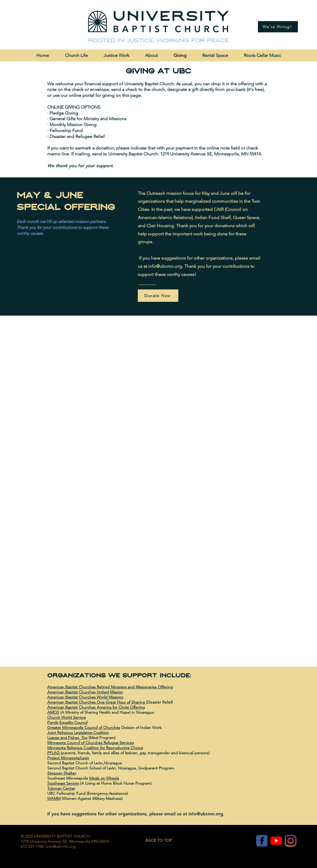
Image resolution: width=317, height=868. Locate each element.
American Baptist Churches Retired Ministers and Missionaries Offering (110, 687)
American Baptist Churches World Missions (85, 697)
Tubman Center (61, 788)
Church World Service (67, 717)
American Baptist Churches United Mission (85, 692)
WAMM (54, 798)
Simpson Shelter (62, 773)
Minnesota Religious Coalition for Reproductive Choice (95, 748)
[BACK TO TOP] (159, 841)
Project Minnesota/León (68, 758)
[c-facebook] (262, 841)
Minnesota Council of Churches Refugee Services (91, 743)
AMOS (53, 712)
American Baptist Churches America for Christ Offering (96, 707)
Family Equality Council (67, 722)
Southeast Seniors (63, 783)
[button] (76, 55)
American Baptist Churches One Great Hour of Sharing (97, 702)
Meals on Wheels (104, 778)
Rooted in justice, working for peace (158, 41)
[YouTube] (276, 841)
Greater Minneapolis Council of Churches (84, 728)
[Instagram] (291, 841)
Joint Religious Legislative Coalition (78, 733)
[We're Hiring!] (278, 27)
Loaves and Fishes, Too (67, 738)
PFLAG (54, 753)
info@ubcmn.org (165, 266)
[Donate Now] (158, 296)
